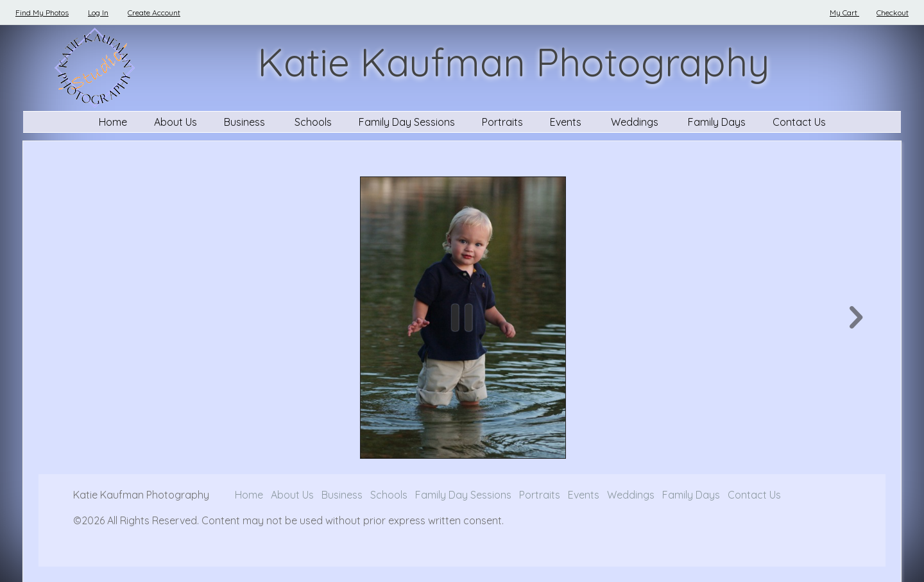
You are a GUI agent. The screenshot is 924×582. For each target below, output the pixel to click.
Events (567, 122)
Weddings (636, 122)
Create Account (154, 13)
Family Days (717, 122)
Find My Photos (42, 13)
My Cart (844, 13)
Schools (313, 122)
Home (113, 122)
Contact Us (799, 122)
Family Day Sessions (407, 122)
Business (246, 122)
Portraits (502, 122)
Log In (98, 13)
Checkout (893, 13)
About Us (175, 122)
